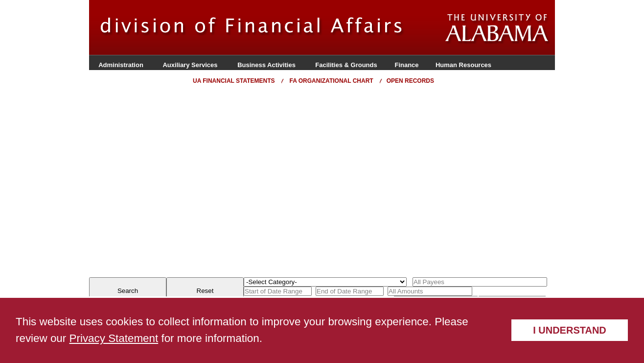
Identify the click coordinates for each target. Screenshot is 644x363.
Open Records (410, 81)
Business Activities (266, 65)
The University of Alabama (497, 29)
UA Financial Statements (234, 81)
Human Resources (463, 65)
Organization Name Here (267, 27)
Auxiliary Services (190, 65)
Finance (406, 65)
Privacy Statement (114, 338)
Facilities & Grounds (346, 65)
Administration (121, 65)
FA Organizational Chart (332, 81)
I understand (570, 330)
